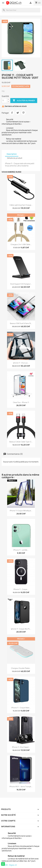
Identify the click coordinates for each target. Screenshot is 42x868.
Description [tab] (12, 154)
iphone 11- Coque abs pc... (21, 629)
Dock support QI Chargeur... (21, 284)
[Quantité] (4, 101)
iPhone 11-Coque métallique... (21, 511)
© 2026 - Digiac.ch (9, 865)
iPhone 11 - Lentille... (21, 550)
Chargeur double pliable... (21, 668)
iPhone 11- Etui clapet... (21, 747)
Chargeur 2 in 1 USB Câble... (21, 244)
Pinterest (23, 113)
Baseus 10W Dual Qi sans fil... (21, 323)
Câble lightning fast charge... (21, 205)
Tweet (18, 113)
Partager (12, 113)
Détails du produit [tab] (15, 158)
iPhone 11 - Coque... (21, 589)
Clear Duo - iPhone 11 (21, 402)
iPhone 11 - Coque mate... (21, 708)
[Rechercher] (21, 10)
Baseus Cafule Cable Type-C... (21, 442)
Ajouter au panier (24, 101)
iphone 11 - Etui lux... (21, 363)
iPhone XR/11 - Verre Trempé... (21, 787)
